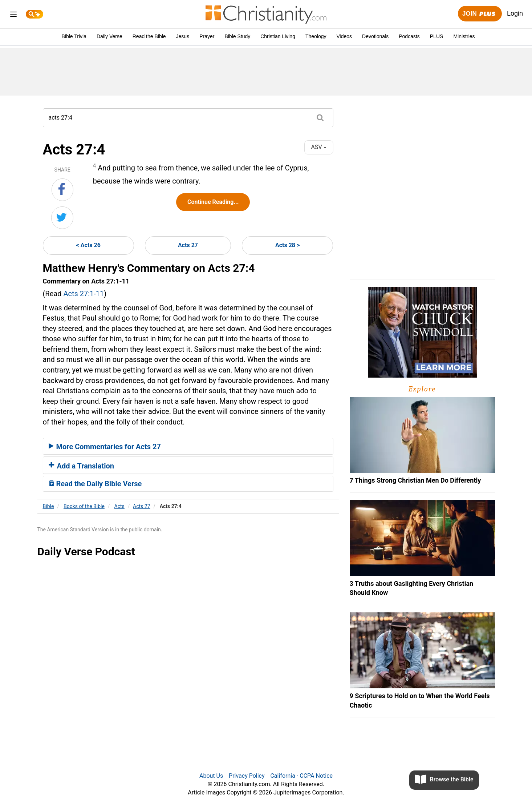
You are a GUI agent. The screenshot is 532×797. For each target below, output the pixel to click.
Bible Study (237, 36)
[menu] (13, 15)
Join (480, 14)
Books (84, 506)
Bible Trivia (74, 36)
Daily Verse (109, 36)
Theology (316, 36)
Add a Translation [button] (82, 466)
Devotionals (375, 36)
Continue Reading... (213, 202)
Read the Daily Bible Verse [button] (95, 484)
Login (515, 13)
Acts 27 (188, 245)
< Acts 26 (88, 245)
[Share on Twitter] (62, 218)
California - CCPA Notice (301, 776)
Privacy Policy (247, 776)
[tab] (188, 446)
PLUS (437, 36)
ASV (318, 147)
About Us (211, 776)
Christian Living (278, 36)
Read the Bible (149, 36)
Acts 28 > (287, 245)
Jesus (183, 36)
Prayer (207, 36)
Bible (48, 506)
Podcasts (409, 36)
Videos (344, 36)
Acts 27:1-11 (84, 294)
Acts (119, 506)
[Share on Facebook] (62, 190)
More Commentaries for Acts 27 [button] (105, 447)
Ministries (464, 36)
